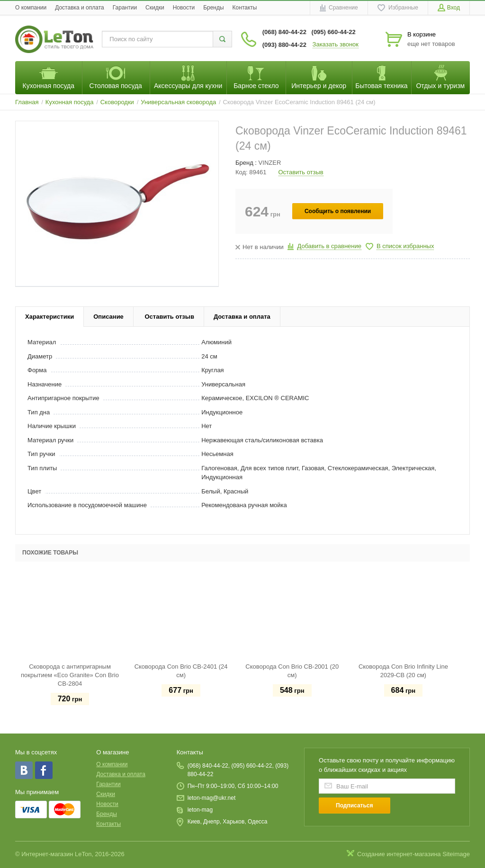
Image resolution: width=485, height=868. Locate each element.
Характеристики (49, 317)
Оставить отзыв (301, 172)
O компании (31, 8)
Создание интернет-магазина (399, 854)
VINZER (270, 163)
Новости (184, 8)
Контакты (245, 8)
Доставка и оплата (80, 8)
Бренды (213, 8)
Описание (108, 317)
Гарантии (125, 8)
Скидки (155, 8)
